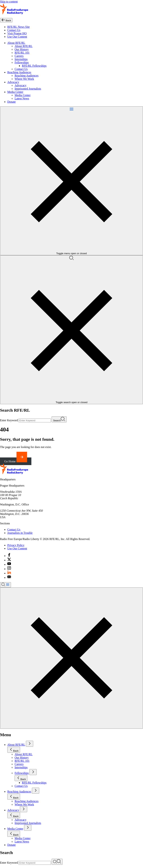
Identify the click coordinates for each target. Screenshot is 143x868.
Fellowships (22, 62)
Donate (11, 102)
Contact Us (14, 30)
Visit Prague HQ (17, 33)
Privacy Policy (16, 545)
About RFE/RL (16, 43)
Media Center (15, 92)
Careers (19, 56)
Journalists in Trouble (20, 533)
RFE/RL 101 (22, 53)
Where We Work (24, 79)
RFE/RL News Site (19, 27)
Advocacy (13, 82)
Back (14, 750)
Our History (22, 49)
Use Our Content (17, 37)
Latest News (22, 98)
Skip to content (9, 2)
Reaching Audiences (19, 72)
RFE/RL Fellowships (34, 66)
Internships (21, 59)
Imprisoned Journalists (28, 89)
